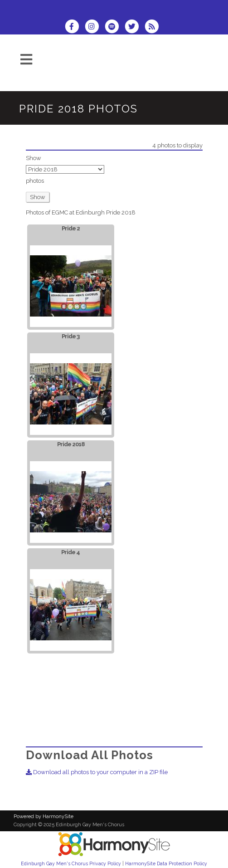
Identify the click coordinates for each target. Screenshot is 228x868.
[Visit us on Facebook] (75, 27)
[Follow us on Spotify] (115, 27)
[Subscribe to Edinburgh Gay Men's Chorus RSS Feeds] (154, 27)
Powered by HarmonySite (44, 817)
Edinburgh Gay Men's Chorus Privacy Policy (71, 863)
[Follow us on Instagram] (95, 27)
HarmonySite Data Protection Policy (166, 863)
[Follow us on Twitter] (135, 27)
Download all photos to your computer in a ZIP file (97, 772)
